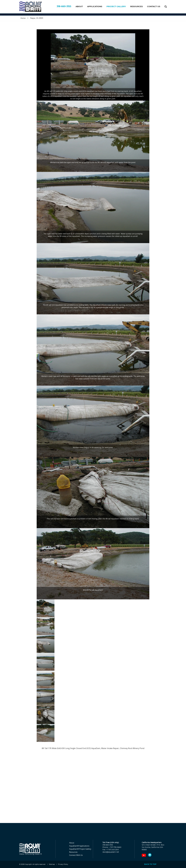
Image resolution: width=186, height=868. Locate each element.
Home (23, 18)
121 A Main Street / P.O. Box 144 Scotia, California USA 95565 (153, 847)
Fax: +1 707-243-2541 (111, 850)
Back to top (150, 864)
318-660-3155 (64, 7)
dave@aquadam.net (111, 852)
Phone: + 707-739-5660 (112, 847)
